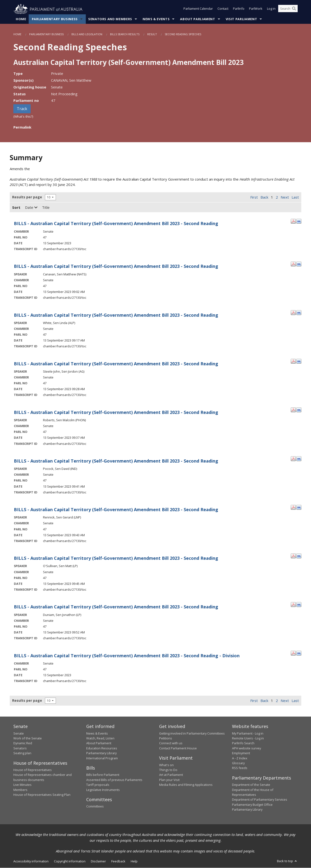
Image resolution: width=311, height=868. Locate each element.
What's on (166, 765)
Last (295, 197)
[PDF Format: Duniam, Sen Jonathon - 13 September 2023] (293, 604)
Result (152, 34)
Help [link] (134, 861)
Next (285, 197)
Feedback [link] (118, 861)
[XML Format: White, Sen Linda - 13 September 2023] (299, 312)
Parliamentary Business (55, 19)
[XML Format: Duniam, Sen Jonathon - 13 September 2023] (299, 604)
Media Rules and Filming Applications (186, 785)
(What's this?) (23, 117)
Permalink (22, 127)
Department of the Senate (251, 785)
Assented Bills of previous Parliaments (114, 780)
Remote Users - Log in (248, 738)
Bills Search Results (125, 34)
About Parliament (198, 19)
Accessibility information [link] (31, 861)
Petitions (166, 738)
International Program (102, 758)
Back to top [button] (287, 861)
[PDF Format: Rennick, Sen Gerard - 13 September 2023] (293, 507)
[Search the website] (288, 9)
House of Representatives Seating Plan (42, 795)
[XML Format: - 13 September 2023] (299, 221)
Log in (271, 9)
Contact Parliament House (178, 748)
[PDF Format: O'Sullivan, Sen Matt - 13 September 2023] (293, 556)
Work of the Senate (28, 738)
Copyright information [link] (70, 861)
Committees (95, 807)
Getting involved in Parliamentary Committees (192, 733)
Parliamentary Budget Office (252, 805)
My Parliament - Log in (248, 733)
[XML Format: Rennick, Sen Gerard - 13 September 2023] (299, 507)
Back (264, 197)
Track (22, 109)
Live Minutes (22, 785)
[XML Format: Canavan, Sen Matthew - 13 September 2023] (299, 264)
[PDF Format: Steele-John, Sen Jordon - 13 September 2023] (293, 361)
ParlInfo (239, 9)
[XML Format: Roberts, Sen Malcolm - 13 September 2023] (299, 410)
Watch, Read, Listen (100, 738)
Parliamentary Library (101, 753)
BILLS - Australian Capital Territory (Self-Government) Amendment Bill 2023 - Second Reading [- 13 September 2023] (116, 224)
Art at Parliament (171, 775)
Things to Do (168, 770)
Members (20, 790)
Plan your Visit (169, 780)
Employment (241, 753)
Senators (20, 748)
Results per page (27, 197)
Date (31, 208)
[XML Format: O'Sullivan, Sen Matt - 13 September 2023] (299, 556)
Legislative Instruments (103, 790)
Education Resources (102, 748)
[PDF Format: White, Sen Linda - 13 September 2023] (293, 312)
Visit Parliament (241, 19)
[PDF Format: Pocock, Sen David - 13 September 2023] (293, 458)
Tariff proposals (98, 785)
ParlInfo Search (243, 743)
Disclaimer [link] (98, 861)
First (254, 197)
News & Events (156, 19)
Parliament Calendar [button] (198, 9)
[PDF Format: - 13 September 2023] (293, 221)
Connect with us (171, 743)
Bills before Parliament (103, 775)
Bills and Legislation (87, 34)
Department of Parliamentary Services (260, 800)
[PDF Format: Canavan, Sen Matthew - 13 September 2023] (293, 264)
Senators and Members (110, 19)
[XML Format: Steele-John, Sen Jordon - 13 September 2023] (299, 361)
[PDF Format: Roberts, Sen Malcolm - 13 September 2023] (293, 410)
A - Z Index (240, 758)
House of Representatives (33, 770)
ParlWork (256, 9)
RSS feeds (240, 768)
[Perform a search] (294, 9)
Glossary (238, 763)
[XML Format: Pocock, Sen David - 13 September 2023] (299, 458)
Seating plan (22, 753)
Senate (19, 733)
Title (46, 208)
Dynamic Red (23, 743)
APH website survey (246, 748)
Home (21, 19)
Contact (223, 9)
